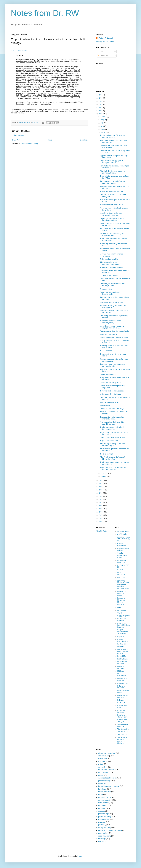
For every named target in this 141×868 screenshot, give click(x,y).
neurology (102, 808)
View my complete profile (105, 42)
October (104, 117)
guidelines (102, 783)
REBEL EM (121, 703)
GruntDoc (121, 613)
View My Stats (101, 531)
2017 (101, 484)
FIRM (119, 608)
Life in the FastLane (121, 667)
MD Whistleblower (122, 675)
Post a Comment (20, 135)
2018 (101, 480)
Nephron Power (123, 683)
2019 (101, 114)
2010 (101, 506)
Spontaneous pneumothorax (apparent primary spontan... (114, 360)
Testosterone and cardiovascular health (114, 331)
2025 (101, 95)
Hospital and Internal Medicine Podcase (124, 625)
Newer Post (16, 140)
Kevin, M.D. (122, 656)
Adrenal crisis (105, 406)
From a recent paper (19, 50)
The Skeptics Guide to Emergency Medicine (122, 740)
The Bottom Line (123, 729)
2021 (101, 108)
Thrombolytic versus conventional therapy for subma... (112, 285)
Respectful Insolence (121, 711)
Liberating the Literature (122, 663)
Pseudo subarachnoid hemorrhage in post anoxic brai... (114, 365)
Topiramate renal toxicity (109, 276)
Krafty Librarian (123, 659)
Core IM (120, 553)
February (104, 473)
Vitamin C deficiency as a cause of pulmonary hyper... (113, 172)
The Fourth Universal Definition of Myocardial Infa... (112, 458)
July (102, 123)
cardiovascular (104, 756)
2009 (101, 509)
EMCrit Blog (122, 577)
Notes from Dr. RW (45, 13)
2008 (101, 512)
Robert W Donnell (106, 38)
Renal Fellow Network (122, 707)
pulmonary (102, 825)
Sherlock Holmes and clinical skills (113, 437)
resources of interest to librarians (110, 830)
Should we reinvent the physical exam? (114, 337)
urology (101, 841)
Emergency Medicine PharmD (122, 593)
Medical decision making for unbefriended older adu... (110, 263)
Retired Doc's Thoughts (122, 721)
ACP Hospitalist (123, 531)
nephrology (102, 806)
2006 (101, 518)
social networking (105, 836)
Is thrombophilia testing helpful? (112, 205)
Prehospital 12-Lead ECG (123, 696)
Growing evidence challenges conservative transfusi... (111, 214)
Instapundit (121, 647)
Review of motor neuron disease (112, 391)
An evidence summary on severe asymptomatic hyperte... (112, 327)
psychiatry (102, 822)
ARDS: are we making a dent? (111, 383)
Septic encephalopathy (109, 334)
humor (101, 795)
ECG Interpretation (122, 574)
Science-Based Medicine (123, 725)
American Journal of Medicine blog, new (124, 539)
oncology (102, 811)
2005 (101, 522)
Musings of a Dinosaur (122, 679)
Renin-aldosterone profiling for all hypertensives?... (112, 428)
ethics (100, 775)
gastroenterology (104, 781)
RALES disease (106, 351)
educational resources (106, 770)
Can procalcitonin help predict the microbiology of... (112, 423)
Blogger (80, 856)
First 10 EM (122, 610)
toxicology (102, 839)
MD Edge (121, 671)
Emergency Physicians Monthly (122, 600)
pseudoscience (104, 819)
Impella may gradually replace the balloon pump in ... (112, 445)
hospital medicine (105, 792)
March (103, 133)
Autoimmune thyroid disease (111, 394)
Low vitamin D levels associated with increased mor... (114, 141)
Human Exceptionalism (123, 640)
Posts (101, 52)
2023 (101, 101)
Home (50, 140)
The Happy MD (123, 732)
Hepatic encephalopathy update (112, 191)
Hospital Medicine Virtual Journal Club (123, 632)
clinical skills (103, 759)
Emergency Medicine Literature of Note (124, 587)
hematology (102, 789)
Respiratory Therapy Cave (122, 716)
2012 (101, 499)
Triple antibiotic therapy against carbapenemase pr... (112, 162)
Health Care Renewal (122, 619)
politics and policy (105, 817)
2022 (101, 104)
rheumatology (103, 833)
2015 (101, 490)
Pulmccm (121, 700)
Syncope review (106, 289)
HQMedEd (121, 636)
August (104, 120)
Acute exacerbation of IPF (110, 402)
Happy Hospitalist (124, 616)
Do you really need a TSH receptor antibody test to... (113, 136)
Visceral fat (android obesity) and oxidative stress (112, 234)
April (103, 129)
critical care (102, 761)
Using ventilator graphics (109, 259)
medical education (105, 800)
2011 (101, 502)
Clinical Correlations (122, 545)
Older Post (84, 140)
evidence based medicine (107, 778)
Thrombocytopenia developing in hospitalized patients (112, 219)
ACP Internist (122, 534)
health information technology (109, 786)
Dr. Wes (120, 570)
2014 (101, 493)
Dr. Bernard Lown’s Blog (122, 561)
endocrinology (103, 773)
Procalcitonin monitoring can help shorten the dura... (112, 418)
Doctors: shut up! (106, 454)
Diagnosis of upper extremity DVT (112, 267)
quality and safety (105, 828)
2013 (101, 496)
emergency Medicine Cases (123, 581)
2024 (101, 98)
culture (101, 764)
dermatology (103, 767)
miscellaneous (103, 803)
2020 (101, 111)
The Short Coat (123, 735)
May (102, 126)
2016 (101, 487)
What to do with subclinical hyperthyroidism (110, 293)
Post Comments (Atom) (29, 144)
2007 (101, 515)
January (104, 476)
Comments (103, 56)
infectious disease (105, 797)
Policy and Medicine (121, 687)
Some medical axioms (108, 374)
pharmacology (103, 814)
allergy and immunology (107, 753)
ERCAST (121, 605)
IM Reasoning (122, 644)
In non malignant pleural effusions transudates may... (112, 182)
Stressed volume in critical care (112, 302)
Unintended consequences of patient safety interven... (114, 240)
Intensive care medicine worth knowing (123, 651)
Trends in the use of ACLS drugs (112, 409)
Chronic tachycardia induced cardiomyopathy (111, 322)
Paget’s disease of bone (109, 441)
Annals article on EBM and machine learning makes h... (113, 468)
